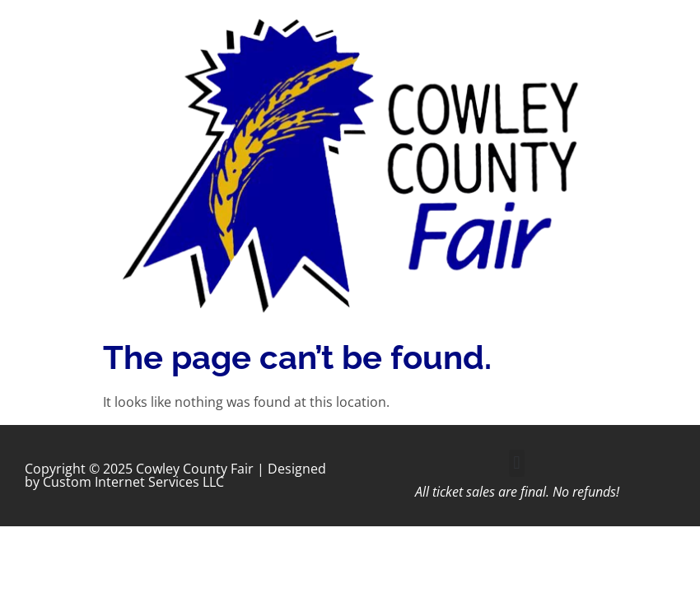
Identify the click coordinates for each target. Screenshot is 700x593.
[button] (517, 463)
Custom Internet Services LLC (133, 482)
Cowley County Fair (195, 469)
